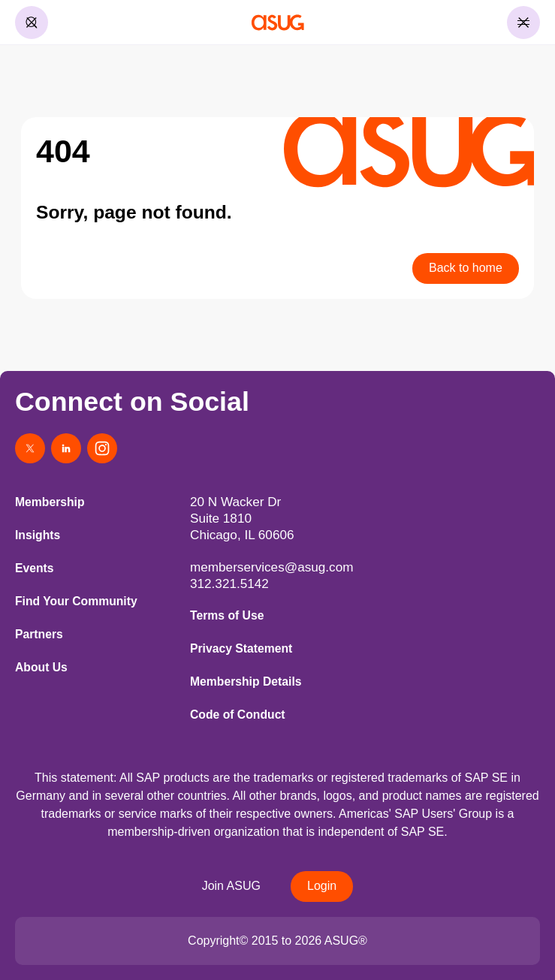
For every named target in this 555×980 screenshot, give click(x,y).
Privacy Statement (241, 648)
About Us (41, 667)
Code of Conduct (238, 715)
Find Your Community (76, 601)
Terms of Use (227, 615)
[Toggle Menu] (523, 23)
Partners (39, 634)
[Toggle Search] (32, 23)
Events (35, 568)
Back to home (466, 268)
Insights (38, 535)
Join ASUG (231, 886)
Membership (50, 502)
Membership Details (246, 681)
